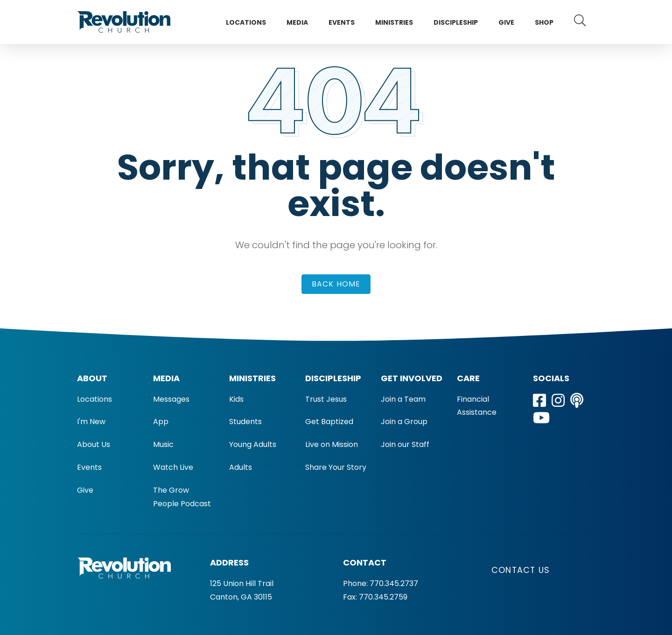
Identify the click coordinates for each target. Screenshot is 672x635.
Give (506, 22)
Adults (241, 467)
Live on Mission (332, 444)
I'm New (91, 422)
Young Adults (253, 444)
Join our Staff (405, 444)
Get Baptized (329, 422)
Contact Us (521, 570)
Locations (246, 22)
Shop (544, 22)
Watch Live (173, 467)
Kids (236, 399)
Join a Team (403, 399)
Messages (171, 399)
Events (342, 22)
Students (245, 422)
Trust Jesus (326, 399)
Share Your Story (336, 467)
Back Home (336, 284)
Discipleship (456, 22)
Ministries (394, 22)
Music (163, 444)
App (161, 422)
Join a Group (404, 422)
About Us (94, 444)
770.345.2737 (394, 583)
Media (297, 22)
